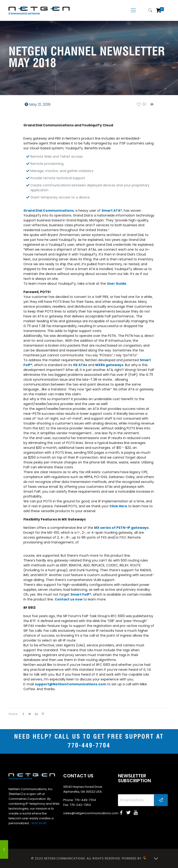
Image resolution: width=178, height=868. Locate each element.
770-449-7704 (89, 746)
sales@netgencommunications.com (91, 813)
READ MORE (39, 823)
